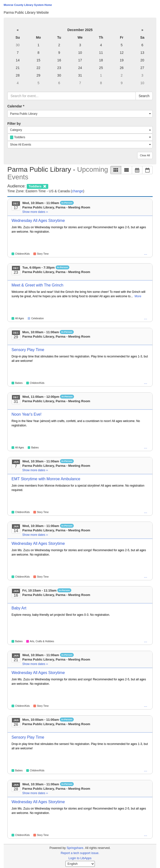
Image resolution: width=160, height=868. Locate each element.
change (77, 191)
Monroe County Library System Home (28, 5)
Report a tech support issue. (80, 853)
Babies (19, 383)
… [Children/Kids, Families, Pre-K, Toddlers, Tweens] (146, 447)
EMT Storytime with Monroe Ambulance (46, 479)
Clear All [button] (145, 155)
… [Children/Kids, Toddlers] (146, 641)
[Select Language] (80, 864)
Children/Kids (22, 254)
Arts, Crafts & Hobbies (42, 641)
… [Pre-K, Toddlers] (146, 253)
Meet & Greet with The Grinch (37, 285)
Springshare (75, 848)
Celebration (37, 318)
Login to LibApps (80, 858)
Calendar (16, 106)
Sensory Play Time (28, 350)
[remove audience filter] (37, 186)
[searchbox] (72, 96)
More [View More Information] (138, 296)
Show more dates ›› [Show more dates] (35, 212)
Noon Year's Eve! (26, 414)
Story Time (43, 254)
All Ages (20, 318)
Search (144, 96)
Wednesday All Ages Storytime (38, 221)
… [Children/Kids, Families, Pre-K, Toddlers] (146, 318)
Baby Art (19, 608)
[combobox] (80, 114)
